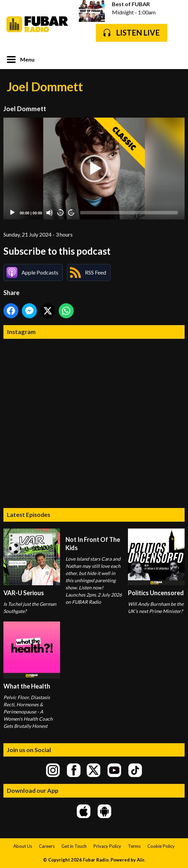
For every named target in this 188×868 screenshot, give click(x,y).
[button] (94, 169)
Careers (47, 846)
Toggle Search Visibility (174, 59)
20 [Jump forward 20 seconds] (71, 213)
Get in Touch (74, 846)
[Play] (12, 213)
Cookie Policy (161, 846)
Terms (134, 846)
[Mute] (49, 213)
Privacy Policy (107, 846)
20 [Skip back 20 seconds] (61, 213)
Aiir (141, 860)
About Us (23, 846)
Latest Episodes (28, 515)
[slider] (129, 213)
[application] (94, 169)
